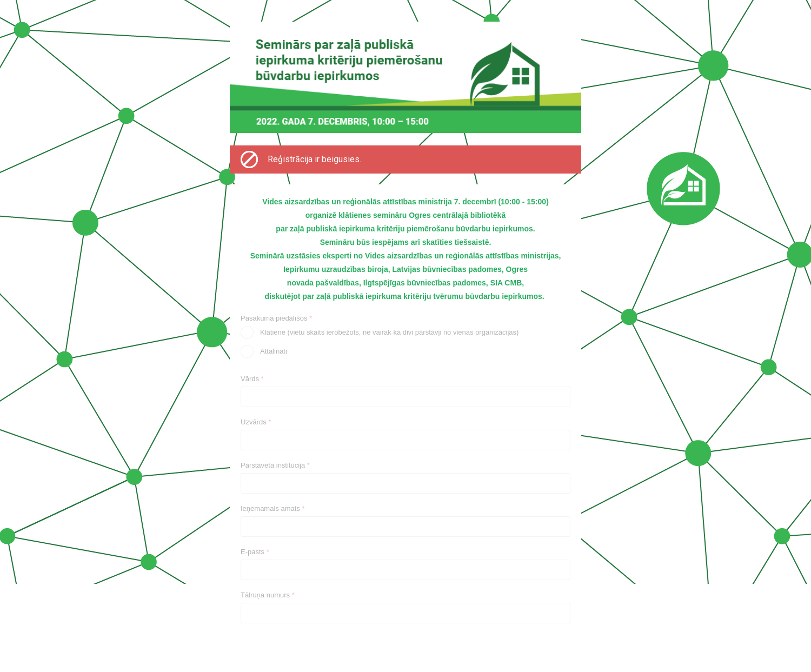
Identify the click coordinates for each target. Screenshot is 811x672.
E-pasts (255, 552)
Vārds (252, 379)
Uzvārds (256, 422)
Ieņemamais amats (273, 508)
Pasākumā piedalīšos (276, 318)
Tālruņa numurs (268, 595)
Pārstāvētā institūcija (275, 465)
